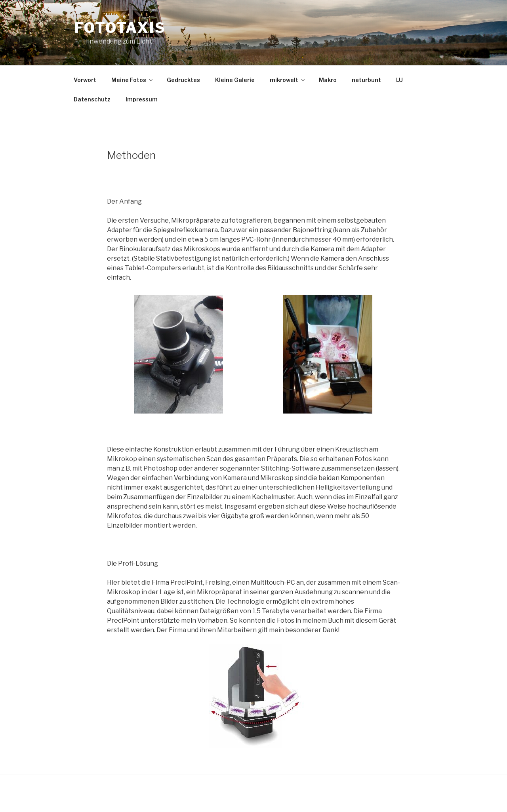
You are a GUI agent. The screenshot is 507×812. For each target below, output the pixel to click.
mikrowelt (288, 80)
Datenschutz (92, 99)
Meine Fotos (132, 80)
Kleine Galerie (235, 80)
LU (399, 80)
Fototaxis (120, 28)
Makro (328, 80)
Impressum (142, 99)
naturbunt (366, 80)
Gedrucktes (183, 80)
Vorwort (85, 80)
